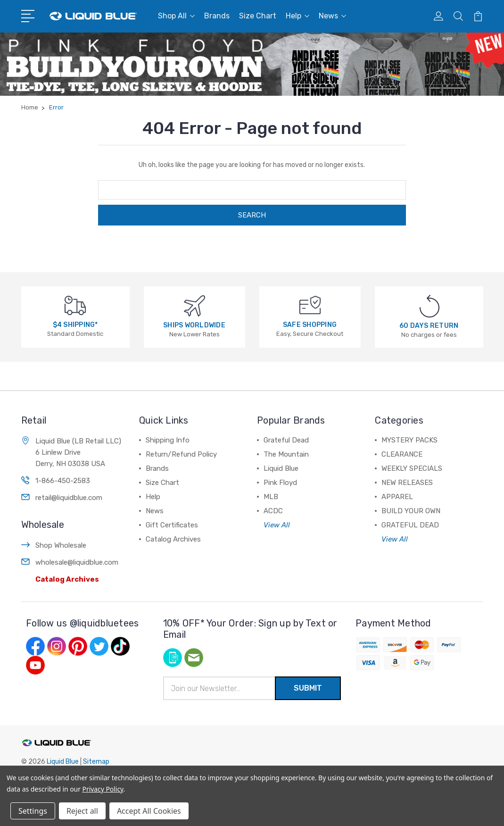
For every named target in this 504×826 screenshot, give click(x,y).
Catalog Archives (67, 579)
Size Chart (258, 16)
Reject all (82, 811)
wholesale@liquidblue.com (77, 562)
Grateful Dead (286, 440)
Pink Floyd (280, 483)
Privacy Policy (103, 789)
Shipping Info (168, 440)
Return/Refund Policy (181, 454)
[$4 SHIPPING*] (75, 305)
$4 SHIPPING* (75, 325)
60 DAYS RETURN (429, 326)
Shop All (176, 16)
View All (277, 525)
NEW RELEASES (407, 483)
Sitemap (96, 762)
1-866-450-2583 (63, 481)
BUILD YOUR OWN (411, 511)
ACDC (273, 511)
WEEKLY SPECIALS (412, 468)
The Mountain (286, 454)
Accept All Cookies (149, 811)
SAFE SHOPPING (310, 325)
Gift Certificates (172, 525)
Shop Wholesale (61, 545)
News (332, 16)
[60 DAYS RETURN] (430, 306)
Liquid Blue (281, 468)
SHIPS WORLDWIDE (194, 325)
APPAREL (397, 497)
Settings (33, 811)
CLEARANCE (402, 454)
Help (297, 16)
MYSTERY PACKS (409, 440)
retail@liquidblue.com (69, 498)
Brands (217, 16)
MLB (271, 497)
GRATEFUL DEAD (410, 525)
